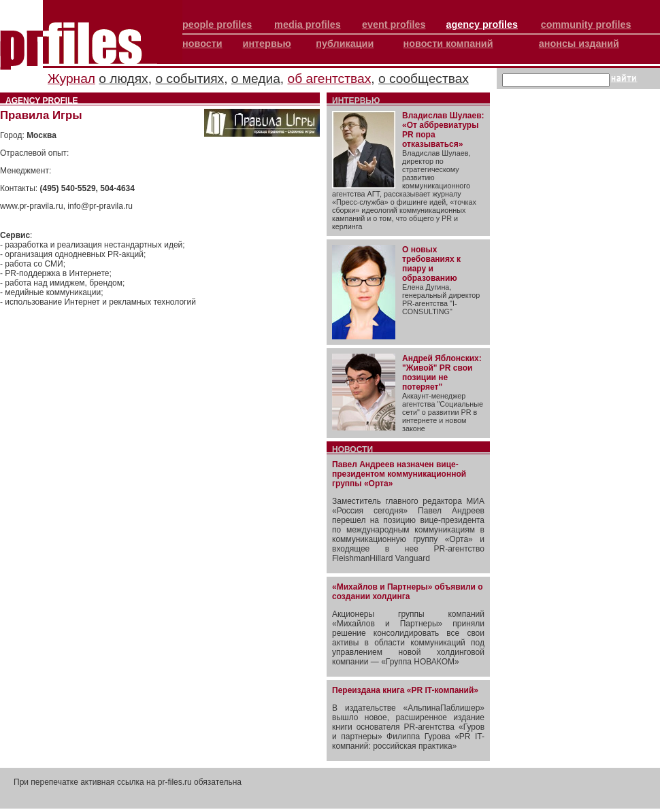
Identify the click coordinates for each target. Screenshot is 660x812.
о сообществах (424, 79)
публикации (345, 44)
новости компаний (448, 44)
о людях (123, 79)
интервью (267, 44)
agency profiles (482, 24)
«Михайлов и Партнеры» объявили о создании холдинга (408, 592)
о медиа (256, 79)
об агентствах (330, 79)
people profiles (217, 24)
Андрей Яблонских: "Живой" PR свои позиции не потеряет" (442, 373)
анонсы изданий (579, 44)
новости (202, 44)
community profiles (586, 24)
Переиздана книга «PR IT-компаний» (405, 690)
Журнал (71, 79)
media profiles (308, 24)
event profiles (394, 24)
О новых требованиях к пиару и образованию (431, 264)
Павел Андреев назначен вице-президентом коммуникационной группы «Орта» (399, 474)
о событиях (189, 79)
